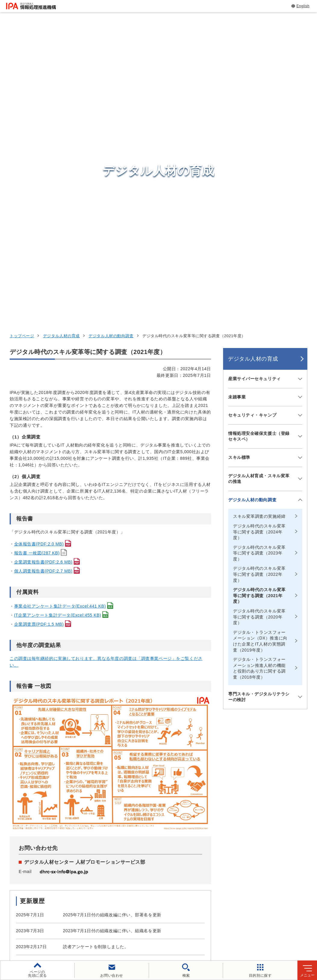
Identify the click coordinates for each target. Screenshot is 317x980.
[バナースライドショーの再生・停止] (176, 792)
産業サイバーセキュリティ (255, 101)
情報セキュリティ (249, 824)
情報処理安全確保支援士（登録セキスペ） (259, 158)
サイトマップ (164, 933)
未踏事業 (237, 119)
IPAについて (243, 883)
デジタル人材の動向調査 (111, 58)
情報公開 (285, 923)
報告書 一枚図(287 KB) (37, 275)
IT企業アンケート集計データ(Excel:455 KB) (58, 337)
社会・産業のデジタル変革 (261, 868)
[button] (9, 760)
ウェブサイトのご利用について (51, 923)
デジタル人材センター (165, 882)
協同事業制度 (126, 933)
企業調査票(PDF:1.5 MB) (39, 346)
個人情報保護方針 (112, 923)
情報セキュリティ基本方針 (237, 923)
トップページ (22, 58)
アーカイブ (201, 933)
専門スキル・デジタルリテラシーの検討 (259, 419)
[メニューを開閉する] (299, 101)
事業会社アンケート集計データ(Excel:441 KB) (60, 328)
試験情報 (238, 838)
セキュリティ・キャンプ (252, 137)
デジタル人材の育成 (61, 58)
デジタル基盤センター (165, 870)
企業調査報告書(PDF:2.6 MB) (43, 284)
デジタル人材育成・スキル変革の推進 (259, 200)
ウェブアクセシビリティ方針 (170, 923)
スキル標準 (239, 179)
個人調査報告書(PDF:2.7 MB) (43, 293)
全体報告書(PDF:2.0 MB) (39, 266)
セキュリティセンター (165, 823)
